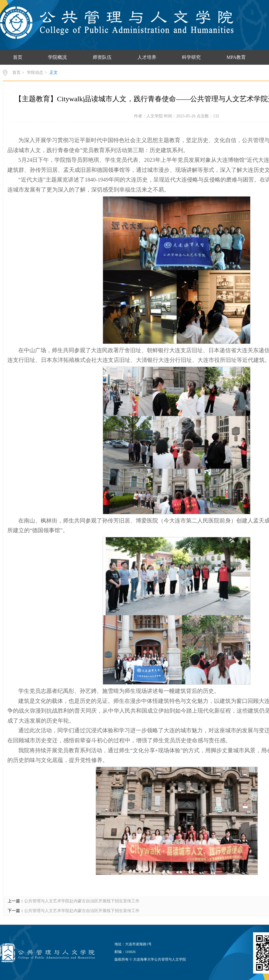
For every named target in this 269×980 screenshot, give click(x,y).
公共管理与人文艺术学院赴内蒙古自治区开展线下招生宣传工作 (82, 901)
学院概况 (57, 57)
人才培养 (147, 57)
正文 (54, 73)
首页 (18, 57)
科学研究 (191, 57)
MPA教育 (236, 57)
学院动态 (35, 73)
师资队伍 (102, 57)
